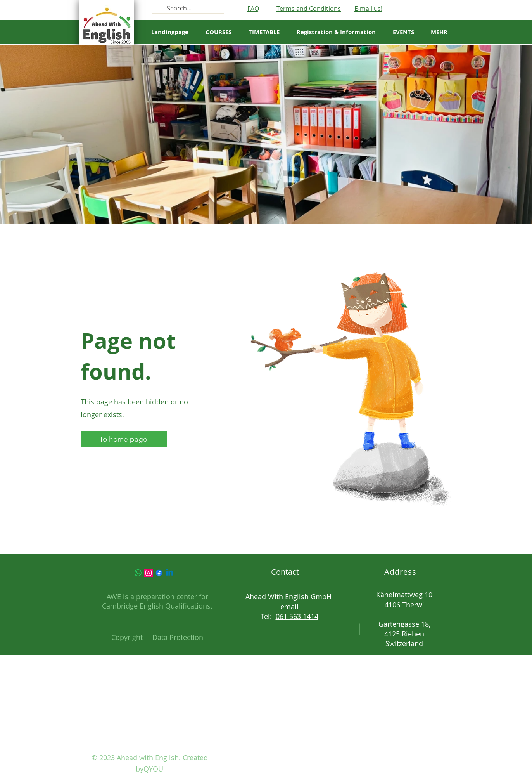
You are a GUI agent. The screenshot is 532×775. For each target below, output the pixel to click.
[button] (264, 32)
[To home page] (124, 439)
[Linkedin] (169, 573)
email (289, 607)
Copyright (127, 637)
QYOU (153, 769)
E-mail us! (368, 9)
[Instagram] (149, 573)
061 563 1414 (297, 616)
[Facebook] (159, 573)
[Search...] (187, 8)
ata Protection (180, 637)
